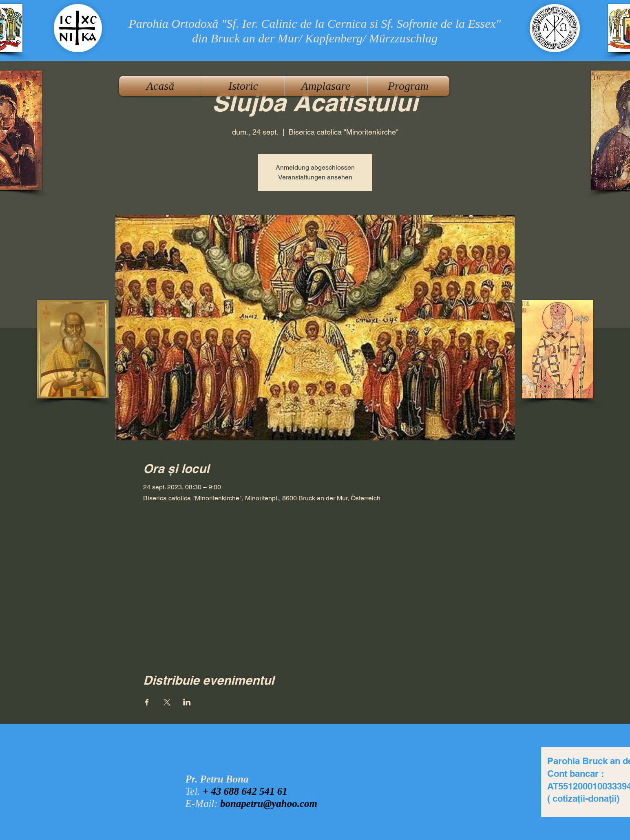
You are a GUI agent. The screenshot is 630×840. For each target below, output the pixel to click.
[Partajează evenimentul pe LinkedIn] (187, 702)
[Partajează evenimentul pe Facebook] (147, 702)
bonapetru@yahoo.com (269, 804)
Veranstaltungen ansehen (315, 177)
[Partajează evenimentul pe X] (167, 702)
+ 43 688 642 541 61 (245, 791)
